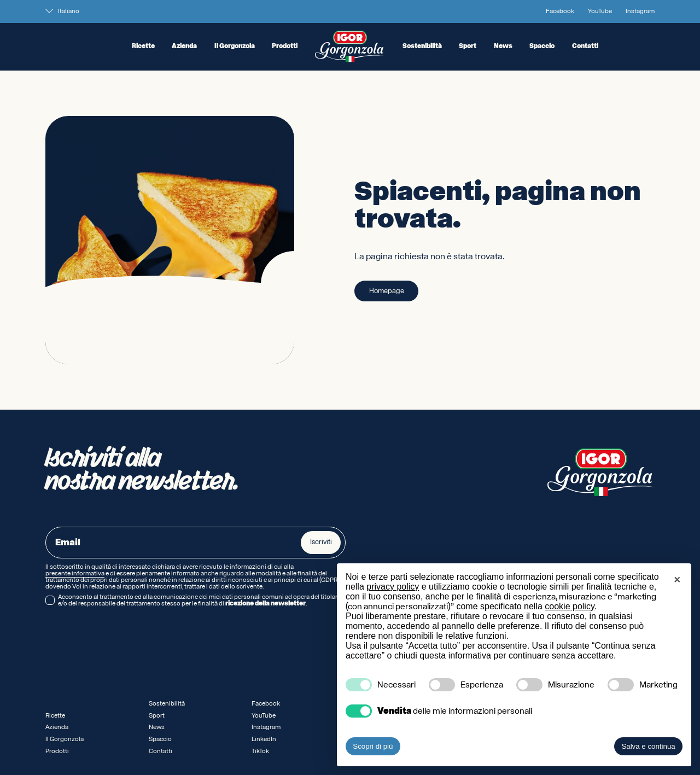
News (503, 46)
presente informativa (75, 574)
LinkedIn (264, 739)
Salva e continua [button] (648, 746)
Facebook (560, 11)
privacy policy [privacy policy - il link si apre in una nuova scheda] (393, 587)
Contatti (585, 46)
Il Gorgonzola (235, 46)
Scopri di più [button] (373, 746)
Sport (468, 46)
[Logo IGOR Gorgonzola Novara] (350, 46)
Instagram (640, 11)
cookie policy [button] (569, 606)
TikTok (260, 751)
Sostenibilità (422, 46)
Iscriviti (321, 542)
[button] (677, 581)
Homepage (387, 292)
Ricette (143, 46)
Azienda (184, 46)
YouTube (600, 11)
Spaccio (542, 46)
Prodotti (285, 46)
